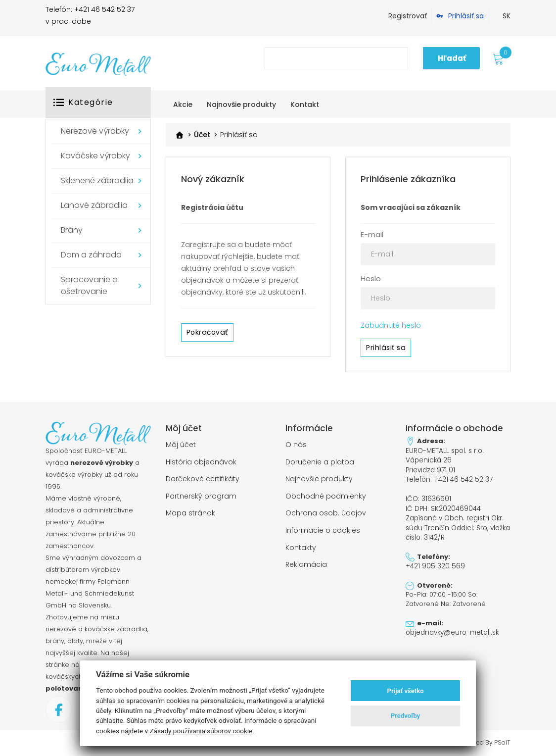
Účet (202, 135)
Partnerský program (201, 494)
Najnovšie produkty (319, 478)
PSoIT (502, 743)
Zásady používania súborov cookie (201, 731)
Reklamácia (306, 561)
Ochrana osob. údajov (326, 511)
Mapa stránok (190, 511)
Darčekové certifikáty (203, 478)
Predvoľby (406, 716)
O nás (296, 445)
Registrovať (408, 16)
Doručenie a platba (320, 461)
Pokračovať (207, 332)
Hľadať (452, 58)
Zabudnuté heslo (391, 325)
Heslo (371, 278)
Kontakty (301, 544)
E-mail (372, 234)
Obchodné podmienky (326, 494)
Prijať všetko (406, 691)
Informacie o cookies (323, 528)
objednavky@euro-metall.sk (451, 627)
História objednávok (201, 461)
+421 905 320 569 (434, 561)
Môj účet (181, 445)
